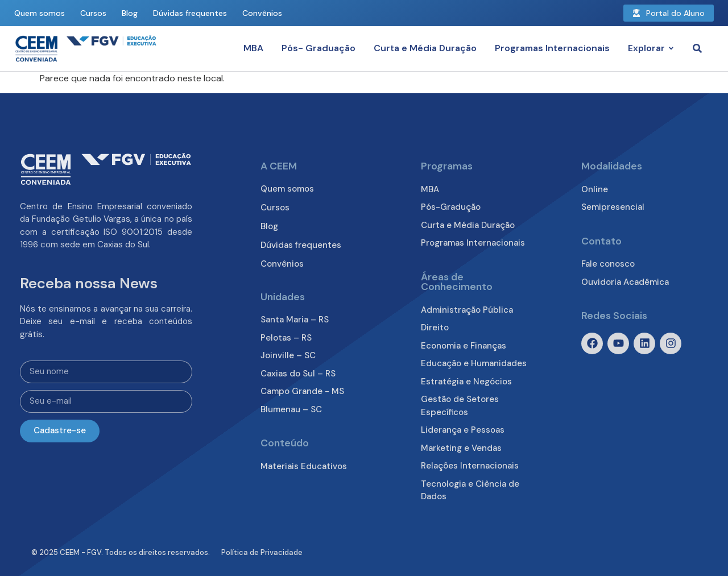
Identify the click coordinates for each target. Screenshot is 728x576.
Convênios (262, 13)
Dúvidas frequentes (190, 13)
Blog (130, 13)
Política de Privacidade (262, 552)
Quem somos (40, 13)
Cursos (93, 13)
